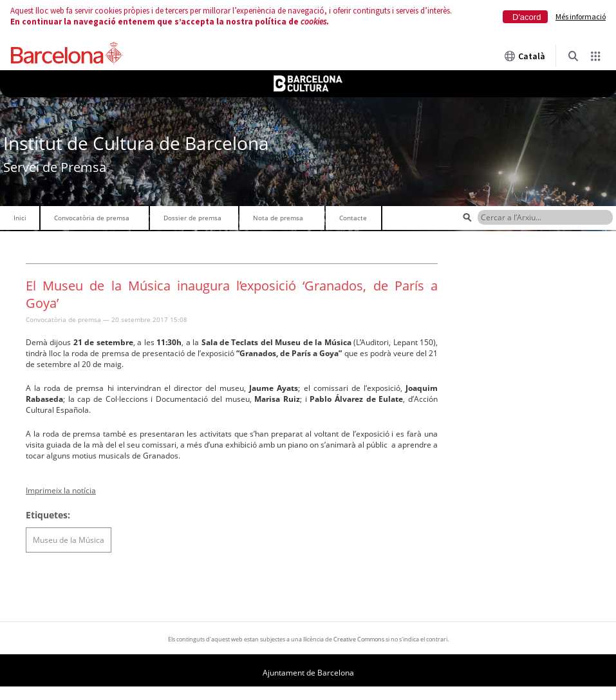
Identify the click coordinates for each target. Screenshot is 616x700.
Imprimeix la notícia (61, 490)
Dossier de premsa (192, 218)
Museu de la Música (69, 540)
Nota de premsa (278, 218)
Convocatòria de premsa (92, 218)
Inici (20, 218)
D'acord (527, 17)
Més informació (581, 16)
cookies (313, 22)
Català (525, 56)
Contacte (353, 218)
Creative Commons (359, 639)
